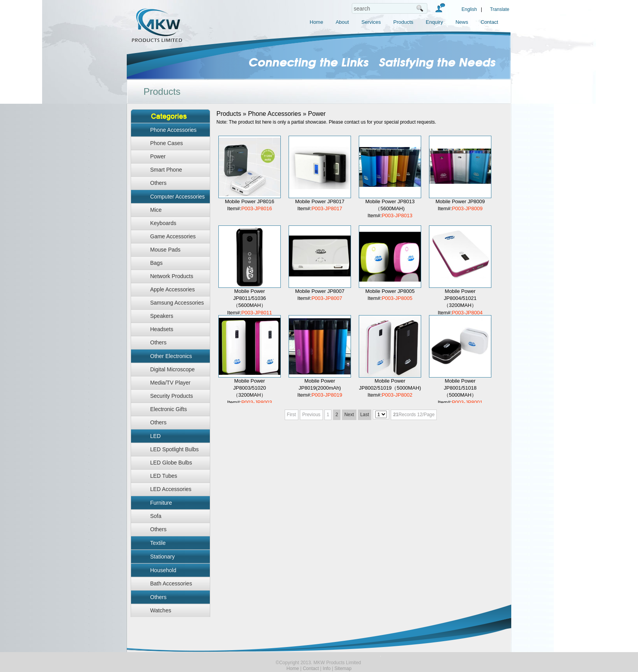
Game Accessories (173, 236)
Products (403, 22)
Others (158, 183)
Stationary (162, 557)
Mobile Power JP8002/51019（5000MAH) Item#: (390, 388)
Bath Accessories (171, 583)
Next (349, 415)
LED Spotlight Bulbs (175, 449)
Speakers (162, 316)
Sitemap (343, 668)
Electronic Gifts (168, 409)
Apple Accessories (172, 289)
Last (365, 415)
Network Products (172, 276)
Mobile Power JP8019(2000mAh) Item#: (320, 388)
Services (371, 22)
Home (316, 22)
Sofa (156, 516)
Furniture (161, 503)
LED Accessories (171, 489)
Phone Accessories (173, 130)
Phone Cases (167, 143)
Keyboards (163, 223)
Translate (500, 9)
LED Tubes (164, 476)
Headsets (162, 329)
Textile (158, 543)
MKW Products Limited (162, 37)
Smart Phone (166, 170)
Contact (489, 22)
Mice (156, 210)
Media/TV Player (170, 383)
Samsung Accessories (177, 303)
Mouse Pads (165, 250)
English (469, 9)
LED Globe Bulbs (171, 463)
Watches (161, 610)
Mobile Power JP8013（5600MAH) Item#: (390, 208)
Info (327, 668)
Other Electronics (171, 356)
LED (155, 436)
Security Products (172, 396)
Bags (156, 263)
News (462, 22)
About (342, 22)
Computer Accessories (177, 197)
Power (158, 156)
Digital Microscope (172, 369)
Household (163, 570)
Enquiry (434, 22)
